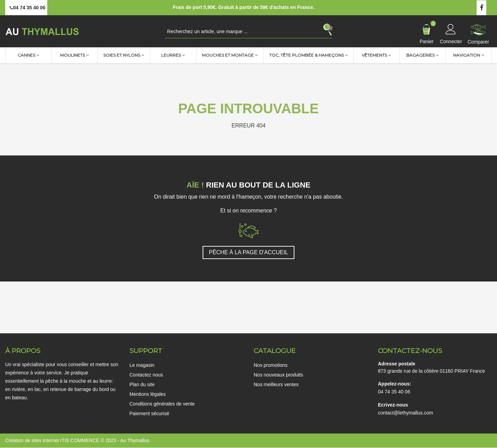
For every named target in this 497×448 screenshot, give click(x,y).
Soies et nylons (122, 55)
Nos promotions (271, 365)
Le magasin (142, 365)
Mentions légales (148, 394)
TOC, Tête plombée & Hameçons (306, 55)
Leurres (171, 55)
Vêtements (374, 55)
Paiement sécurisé (149, 413)
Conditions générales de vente (162, 404)
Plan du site (142, 384)
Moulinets (72, 55)
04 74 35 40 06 (394, 392)
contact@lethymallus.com (406, 413)
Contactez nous (146, 375)
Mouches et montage (228, 55)
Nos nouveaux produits (278, 375)
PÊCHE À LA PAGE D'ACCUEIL (248, 252)
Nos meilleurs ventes (276, 384)
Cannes (26, 55)
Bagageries (420, 55)
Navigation (467, 55)
